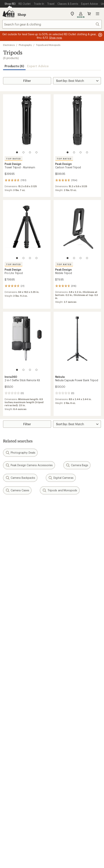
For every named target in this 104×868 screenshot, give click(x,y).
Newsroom (61, 729)
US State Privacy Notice (26, 836)
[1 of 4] (17, 152)
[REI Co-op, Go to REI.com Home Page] (8, 14)
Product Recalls (20, 841)
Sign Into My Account (18, 627)
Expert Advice (38, 66)
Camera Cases (17, 490)
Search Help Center (17, 757)
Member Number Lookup (21, 684)
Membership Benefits (18, 644)
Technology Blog (66, 735)
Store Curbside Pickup (69, 639)
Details (56, 526)
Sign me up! (52, 553)
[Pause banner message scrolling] (100, 35)
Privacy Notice (83, 831)
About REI (61, 717)
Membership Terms (81, 841)
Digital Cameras (61, 478)
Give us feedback (43, 508)
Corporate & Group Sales (21, 740)
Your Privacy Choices (52, 831)
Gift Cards (10, 667)
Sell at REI (10, 729)
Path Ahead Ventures (68, 701)
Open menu (98, 14)
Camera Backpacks (20, 478)
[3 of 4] (30, 152)
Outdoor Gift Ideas (16, 661)
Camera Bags (77, 465)
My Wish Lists (12, 639)
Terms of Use (21, 831)
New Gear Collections (18, 689)
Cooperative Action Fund (71, 723)
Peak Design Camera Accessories (29, 465)
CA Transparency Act (50, 841)
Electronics (9, 45)
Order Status (63, 627)
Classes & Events (65, 689)
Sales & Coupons (66, 661)
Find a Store (11, 763)
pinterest (57, 786)
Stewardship (62, 740)
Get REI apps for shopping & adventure (52, 797)
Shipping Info (63, 644)
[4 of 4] (36, 152)
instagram (29, 786)
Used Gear (10, 695)
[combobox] (52, 24)
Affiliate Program (15, 735)
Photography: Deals (20, 453)
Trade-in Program (15, 701)
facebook (47, 786)
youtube (66, 786)
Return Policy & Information (73, 633)
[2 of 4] (23, 152)
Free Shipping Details (68, 667)
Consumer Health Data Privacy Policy (70, 836)
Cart (89, 14)
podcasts (75, 786)
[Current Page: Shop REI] (10, 4)
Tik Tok (38, 786)
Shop (22, 14)
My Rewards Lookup (17, 633)
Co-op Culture (13, 723)
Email (6, 534)
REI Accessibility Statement (52, 846)
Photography (25, 45)
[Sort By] (77, 81)
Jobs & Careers (13, 717)
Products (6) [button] (14, 66)
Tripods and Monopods (48, 45)
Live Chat (10, 768)
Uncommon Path (65, 695)
